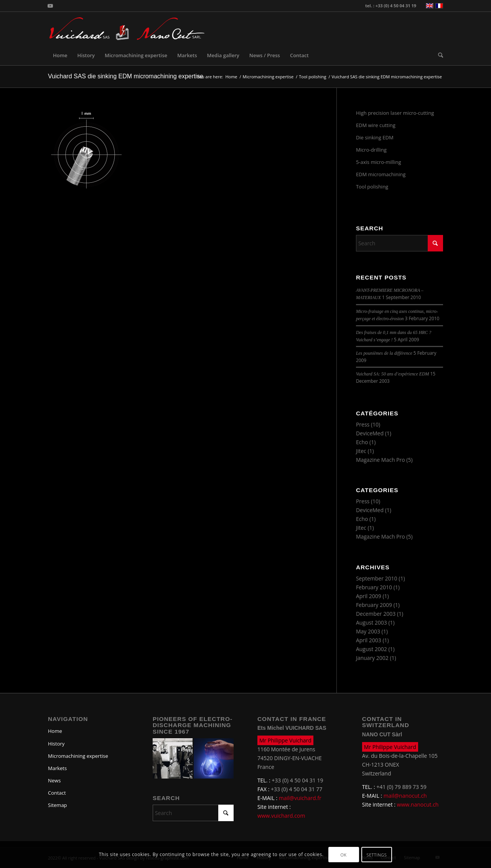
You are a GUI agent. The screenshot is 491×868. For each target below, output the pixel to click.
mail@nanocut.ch (405, 796)
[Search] (438, 55)
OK (344, 855)
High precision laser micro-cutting (395, 113)
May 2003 (368, 631)
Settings (377, 855)
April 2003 (369, 640)
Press (363, 424)
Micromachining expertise (78, 756)
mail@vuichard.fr (300, 798)
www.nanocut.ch (418, 804)
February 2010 (374, 587)
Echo (362, 442)
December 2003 (376, 614)
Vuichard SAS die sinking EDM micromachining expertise (126, 76)
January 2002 (372, 658)
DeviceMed (370, 433)
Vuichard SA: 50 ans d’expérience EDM (393, 374)
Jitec (361, 451)
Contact (57, 793)
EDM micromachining (381, 174)
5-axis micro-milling (379, 162)
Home (55, 731)
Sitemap (58, 805)
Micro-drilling (371, 150)
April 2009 (369, 596)
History (56, 744)
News (54, 780)
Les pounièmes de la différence (384, 353)
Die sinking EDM (375, 137)
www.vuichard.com (281, 816)
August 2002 (372, 649)
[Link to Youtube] (50, 6)
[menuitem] (60, 55)
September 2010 (377, 578)
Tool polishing (372, 187)
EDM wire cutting (376, 125)
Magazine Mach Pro (381, 460)
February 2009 (374, 605)
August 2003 (372, 622)
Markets (57, 768)
